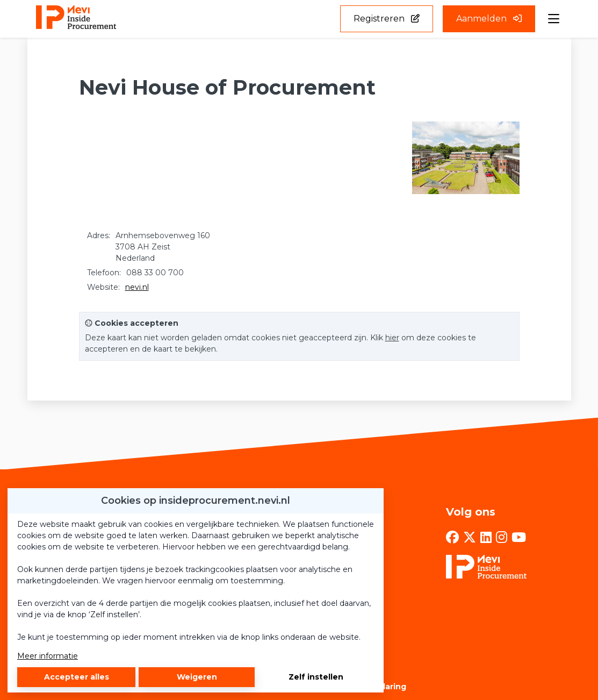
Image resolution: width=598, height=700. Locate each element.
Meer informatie (48, 656)
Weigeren (197, 677)
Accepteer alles (77, 677)
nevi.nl (137, 287)
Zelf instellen (316, 677)
